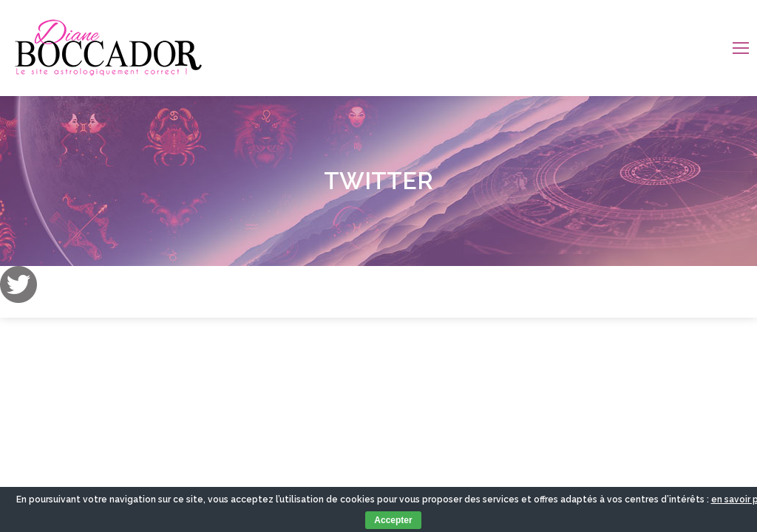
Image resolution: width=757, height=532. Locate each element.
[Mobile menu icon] (741, 48)
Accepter (393, 520)
